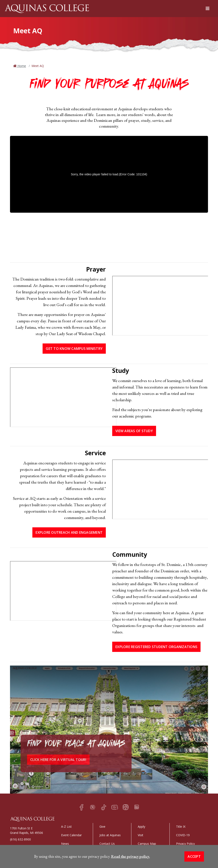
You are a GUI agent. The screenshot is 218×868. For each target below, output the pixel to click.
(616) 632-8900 (20, 839)
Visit (141, 835)
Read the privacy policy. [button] (131, 856)
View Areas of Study (134, 431)
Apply (141, 827)
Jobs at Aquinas (110, 835)
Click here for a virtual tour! (58, 760)
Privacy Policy (185, 844)
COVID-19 (183, 835)
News (65, 844)
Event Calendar (71, 835)
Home (21, 66)
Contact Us (107, 844)
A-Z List (66, 827)
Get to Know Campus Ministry (74, 349)
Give (102, 827)
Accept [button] (194, 856)
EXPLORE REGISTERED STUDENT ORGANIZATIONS (156, 647)
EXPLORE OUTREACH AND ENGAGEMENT (69, 532)
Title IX (181, 827)
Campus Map (147, 844)
